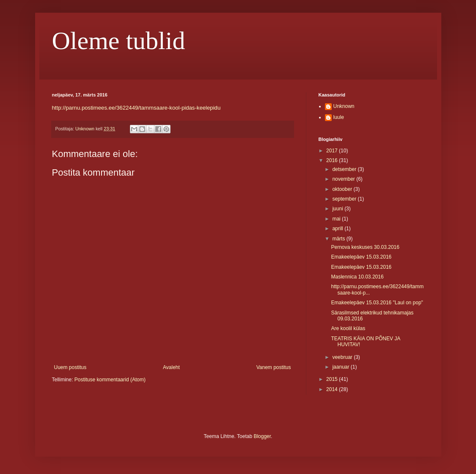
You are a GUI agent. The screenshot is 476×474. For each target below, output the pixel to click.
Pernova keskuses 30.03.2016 (365, 247)
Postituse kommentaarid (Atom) (110, 380)
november (344, 179)
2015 (333, 379)
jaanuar (341, 367)
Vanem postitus (274, 367)
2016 (333, 160)
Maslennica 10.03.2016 (357, 277)
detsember (345, 169)
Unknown (344, 106)
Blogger (262, 436)
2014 (333, 389)
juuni (338, 209)
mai (337, 219)
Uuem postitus (70, 367)
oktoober (343, 189)
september (345, 199)
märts (339, 239)
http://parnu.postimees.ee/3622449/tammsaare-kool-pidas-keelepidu (136, 108)
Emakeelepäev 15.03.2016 (361, 257)
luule (339, 117)
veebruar (343, 357)
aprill (338, 229)
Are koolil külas (348, 328)
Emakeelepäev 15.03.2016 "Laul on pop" (377, 303)
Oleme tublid (119, 41)
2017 (333, 151)
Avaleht (171, 367)
